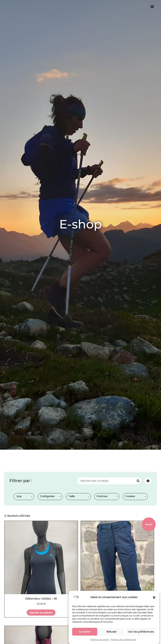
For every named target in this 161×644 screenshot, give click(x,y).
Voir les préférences (141, 634)
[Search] (138, 481)
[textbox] (18, 497)
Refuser (112, 634)
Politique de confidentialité (123, 642)
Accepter (85, 634)
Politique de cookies (100, 642)
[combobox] (24, 497)
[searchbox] (51, 496)
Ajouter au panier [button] (41, 612)
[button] (154, 600)
